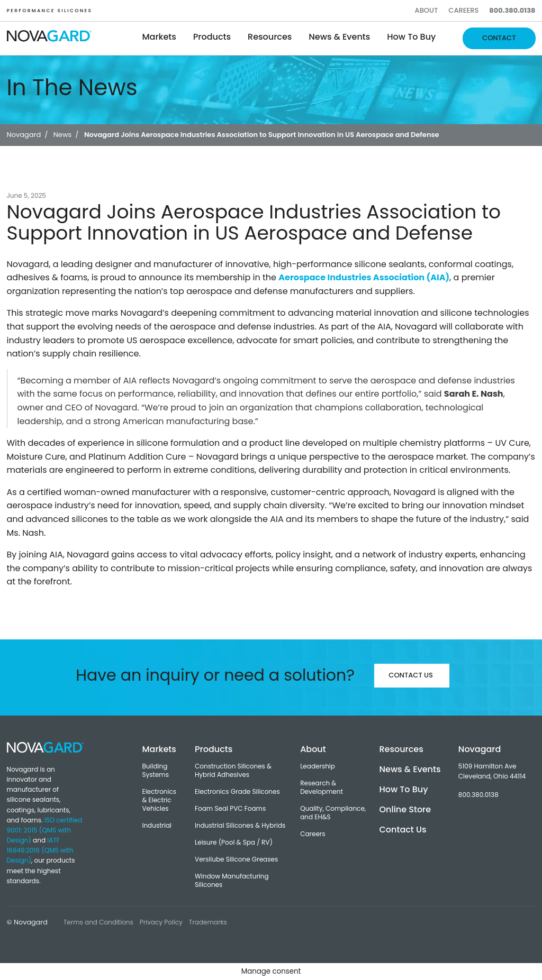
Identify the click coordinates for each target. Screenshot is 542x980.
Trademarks (208, 922)
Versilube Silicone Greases (236, 859)
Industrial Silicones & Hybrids (240, 826)
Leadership (318, 766)
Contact (499, 38)
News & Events (339, 37)
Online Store (405, 809)
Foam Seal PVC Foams (230, 809)
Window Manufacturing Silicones (232, 881)
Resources (270, 37)
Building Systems (155, 771)
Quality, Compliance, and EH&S (333, 813)
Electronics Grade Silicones (237, 792)
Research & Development (322, 787)
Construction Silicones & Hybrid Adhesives (233, 771)
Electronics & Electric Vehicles (159, 800)
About (427, 10)
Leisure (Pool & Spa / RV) (234, 842)
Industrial (157, 826)
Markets (159, 37)
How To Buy (403, 789)
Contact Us (411, 675)
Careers (463, 10)
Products (212, 37)
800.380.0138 (512, 10)
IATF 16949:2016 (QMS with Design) (40, 850)
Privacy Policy (161, 922)
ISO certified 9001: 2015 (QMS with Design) (45, 830)
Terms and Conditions (98, 922)
